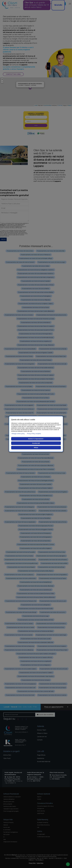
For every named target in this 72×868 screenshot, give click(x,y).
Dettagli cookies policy (18, 434)
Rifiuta (36, 448)
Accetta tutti (36, 443)
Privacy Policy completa (34, 434)
